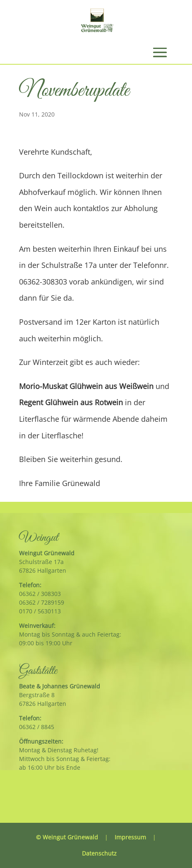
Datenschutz (99, 853)
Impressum (130, 837)
